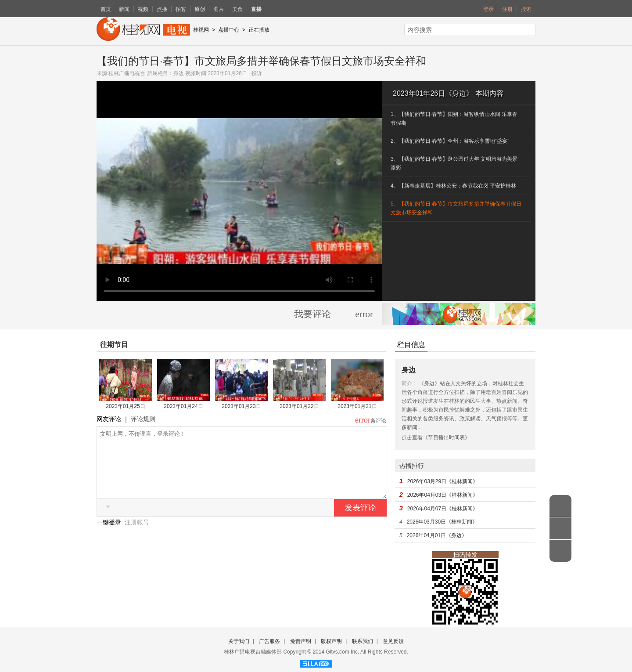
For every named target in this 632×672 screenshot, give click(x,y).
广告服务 (269, 641)
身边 (179, 73)
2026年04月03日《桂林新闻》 (443, 495)
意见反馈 (393, 641)
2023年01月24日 (183, 406)
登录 (488, 9)
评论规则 (143, 419)
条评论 (378, 421)
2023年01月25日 (125, 406)
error (364, 314)
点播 (162, 9)
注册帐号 (137, 535)
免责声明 (301, 641)
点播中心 (229, 30)
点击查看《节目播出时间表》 (436, 437)
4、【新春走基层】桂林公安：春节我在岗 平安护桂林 (453, 186)
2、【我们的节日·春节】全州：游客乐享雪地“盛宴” (450, 141)
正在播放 (259, 30)
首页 (106, 9)
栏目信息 (411, 345)
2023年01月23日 (241, 406)
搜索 (526, 9)
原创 (200, 9)
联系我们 (363, 641)
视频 (143, 9)
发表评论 (360, 521)
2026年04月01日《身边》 (437, 535)
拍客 (181, 9)
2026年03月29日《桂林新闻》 (443, 481)
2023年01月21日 (357, 406)
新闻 (124, 9)
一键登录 (110, 535)
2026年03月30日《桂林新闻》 (442, 522)
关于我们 (239, 641)
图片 (219, 9)
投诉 (257, 73)
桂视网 (201, 30)
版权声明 (331, 641)
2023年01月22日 (299, 406)
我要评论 (312, 314)
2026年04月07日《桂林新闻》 (443, 509)
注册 (507, 9)
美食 (237, 9)
